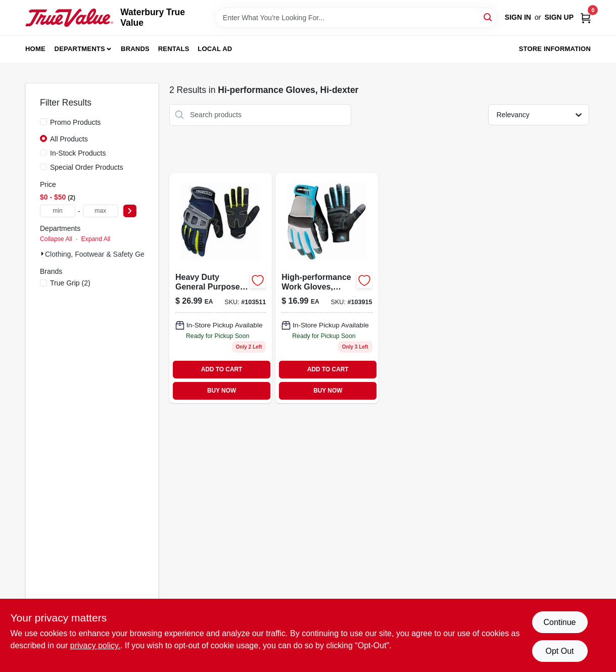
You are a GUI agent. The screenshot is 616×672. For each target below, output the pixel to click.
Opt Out (559, 651)
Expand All (96, 239)
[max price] (101, 211)
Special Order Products (87, 167)
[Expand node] (42, 254)
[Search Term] (356, 18)
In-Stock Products (78, 153)
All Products (69, 139)
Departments (80, 49)
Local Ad (215, 49)
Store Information (555, 49)
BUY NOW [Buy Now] (222, 391)
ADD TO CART (222, 369)
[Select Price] (130, 211)
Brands (135, 49)
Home (35, 49)
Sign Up (559, 17)
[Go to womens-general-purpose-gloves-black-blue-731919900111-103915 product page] (327, 288)
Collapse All (56, 239)
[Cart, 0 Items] (586, 17)
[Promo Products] (43, 122)
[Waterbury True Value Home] (69, 17)
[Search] (488, 17)
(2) (70, 283)
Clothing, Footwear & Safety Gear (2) (103, 254)
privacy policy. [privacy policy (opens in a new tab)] (95, 645)
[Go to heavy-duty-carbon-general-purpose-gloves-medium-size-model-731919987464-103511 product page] (221, 288)
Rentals (174, 49)
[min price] (58, 211)
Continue (559, 622)
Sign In (518, 17)
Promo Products (75, 122)
